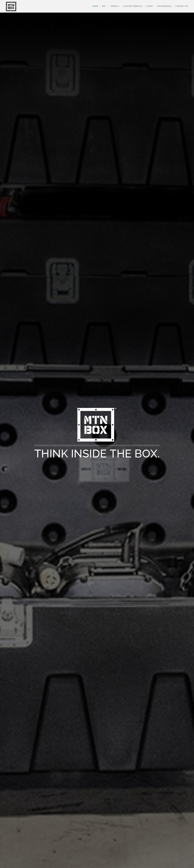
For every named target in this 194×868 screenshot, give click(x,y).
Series (114, 6)
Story (150, 6)
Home (95, 6)
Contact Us (182, 6)
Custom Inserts (132, 6)
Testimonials (164, 6)
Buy (104, 6)
